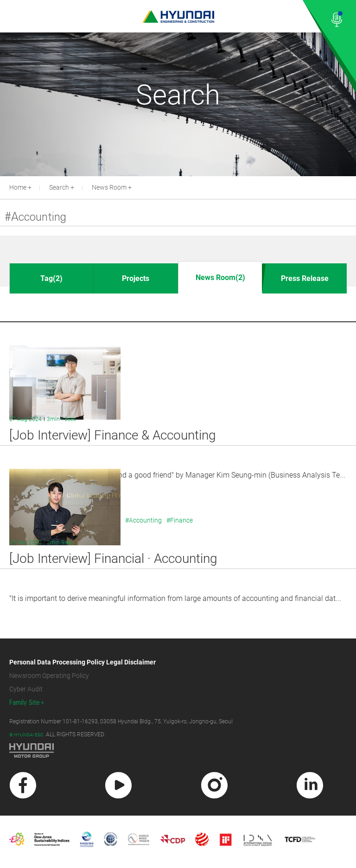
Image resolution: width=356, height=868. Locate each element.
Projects (136, 278)
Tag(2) (51, 278)
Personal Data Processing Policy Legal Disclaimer (83, 662)
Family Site (25, 703)
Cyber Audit (26, 689)
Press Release (305, 278)
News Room (109, 187)
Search (59, 187)
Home (18, 187)
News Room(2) (220, 278)
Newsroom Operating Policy (49, 676)
